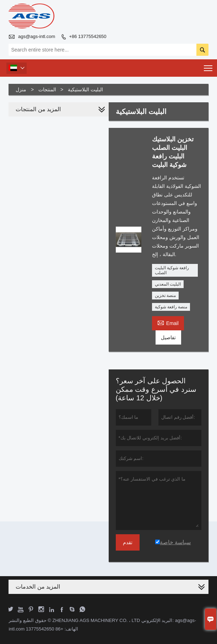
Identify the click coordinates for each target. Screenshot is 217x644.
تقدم (128, 542)
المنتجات (47, 90)
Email (168, 322)
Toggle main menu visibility (209, 66)
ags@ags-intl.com (37, 36)
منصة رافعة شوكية (171, 307)
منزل (21, 90)
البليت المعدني (168, 284)
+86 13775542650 (88, 36)
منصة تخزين (165, 296)
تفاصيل (168, 337)
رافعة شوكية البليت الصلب (172, 270)
